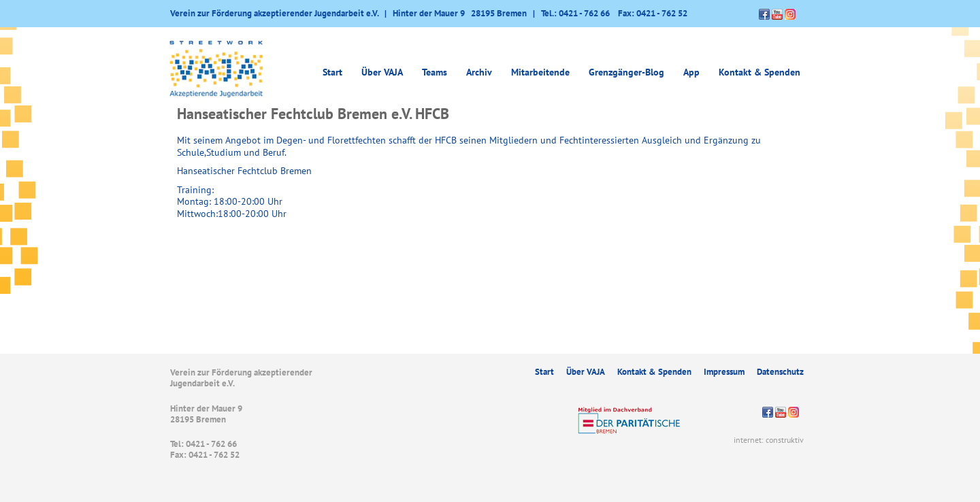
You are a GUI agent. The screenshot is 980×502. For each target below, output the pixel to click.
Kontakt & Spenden (759, 72)
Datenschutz (780, 372)
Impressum (724, 372)
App (691, 72)
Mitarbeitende (540, 72)
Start (332, 72)
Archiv (479, 72)
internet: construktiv (769, 440)
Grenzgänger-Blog (626, 72)
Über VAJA (382, 72)
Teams (435, 72)
